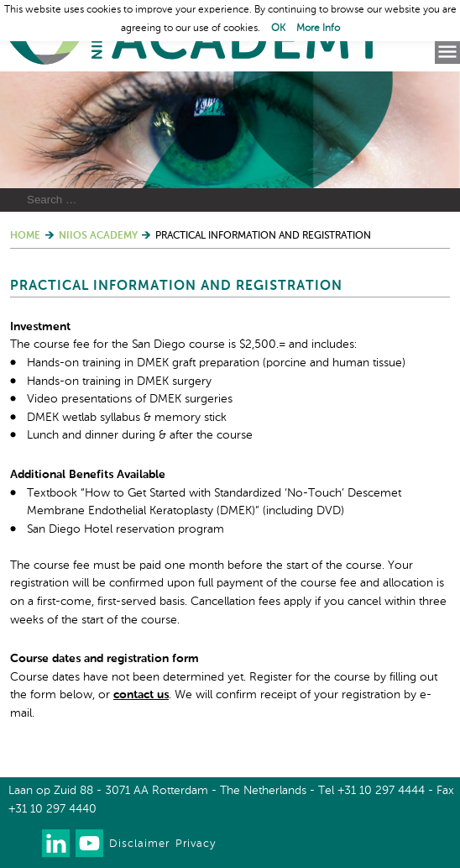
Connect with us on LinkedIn (56, 843)
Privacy (196, 844)
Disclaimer (139, 844)
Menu (447, 52)
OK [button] (278, 29)
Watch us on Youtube (89, 843)
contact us (141, 695)
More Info (318, 29)
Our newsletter (22, 843)
